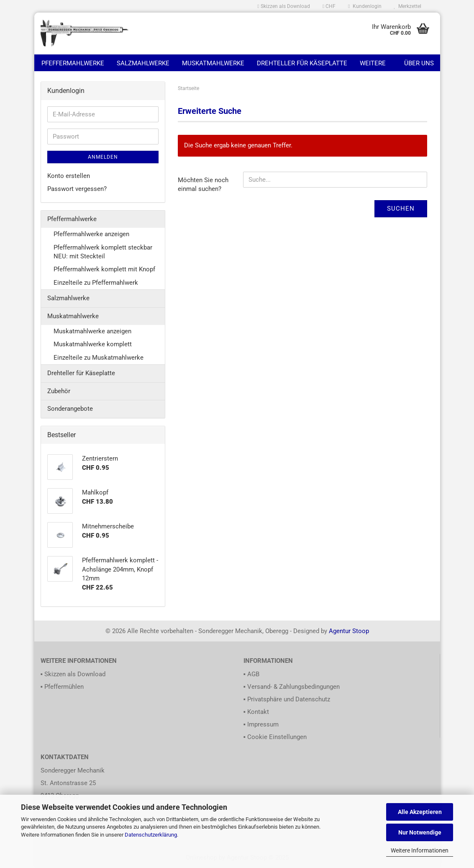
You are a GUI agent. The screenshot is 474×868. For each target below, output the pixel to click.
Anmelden (103, 157)
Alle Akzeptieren (420, 812)
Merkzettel (408, 6)
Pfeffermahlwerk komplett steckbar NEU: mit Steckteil (103, 252)
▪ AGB (251, 674)
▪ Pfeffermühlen (62, 687)
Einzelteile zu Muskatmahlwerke (99, 358)
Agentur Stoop (349, 631)
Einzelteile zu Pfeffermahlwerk (96, 283)
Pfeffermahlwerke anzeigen (91, 234)
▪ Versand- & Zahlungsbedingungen (292, 687)
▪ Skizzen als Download (73, 674)
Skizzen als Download (283, 6)
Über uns (419, 63)
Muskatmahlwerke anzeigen (92, 331)
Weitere (373, 63)
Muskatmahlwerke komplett (93, 344)
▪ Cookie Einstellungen (275, 737)
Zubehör (59, 391)
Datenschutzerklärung (151, 835)
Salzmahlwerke (143, 63)
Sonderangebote (70, 409)
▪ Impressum (261, 724)
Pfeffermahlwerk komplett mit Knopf (104, 269)
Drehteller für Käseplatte (302, 63)
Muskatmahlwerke (213, 63)
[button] (329, 6)
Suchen (401, 209)
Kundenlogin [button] (365, 6)
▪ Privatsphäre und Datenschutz (287, 699)
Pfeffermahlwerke (73, 63)
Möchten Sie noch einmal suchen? (203, 184)
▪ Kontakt (256, 712)
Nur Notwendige (420, 832)
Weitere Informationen (420, 850)
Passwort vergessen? (77, 189)
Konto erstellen (69, 176)
